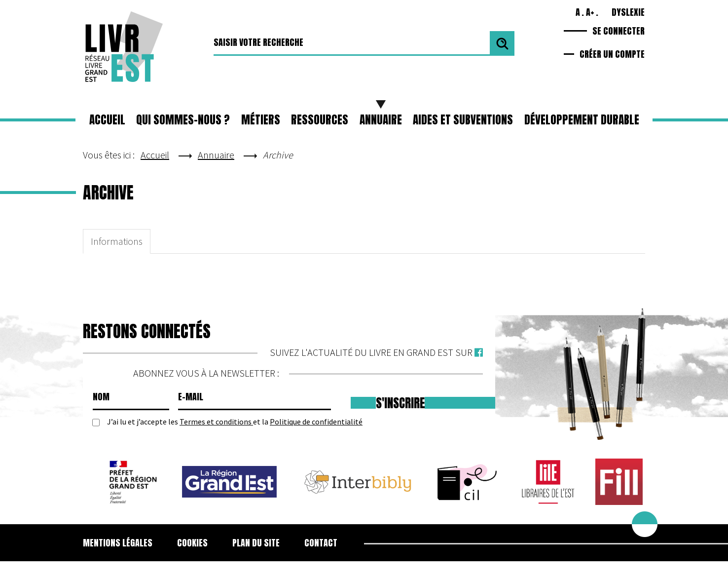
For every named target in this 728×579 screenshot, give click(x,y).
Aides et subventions (463, 120)
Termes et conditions (216, 422)
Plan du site (256, 543)
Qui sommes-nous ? (183, 120)
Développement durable (582, 120)
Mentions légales (118, 543)
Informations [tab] (117, 241)
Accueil (107, 120)
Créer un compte (612, 54)
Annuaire (381, 120)
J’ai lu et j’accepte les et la (235, 422)
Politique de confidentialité (316, 422)
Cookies (192, 543)
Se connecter (619, 31)
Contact (321, 543)
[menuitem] (124, 543)
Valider (502, 43)
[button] (261, 120)
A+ (590, 12)
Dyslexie (628, 12)
